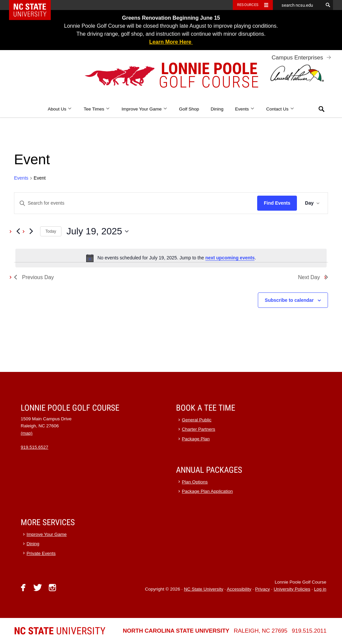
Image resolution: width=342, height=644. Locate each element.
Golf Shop (189, 109)
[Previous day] (18, 231)
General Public (197, 420)
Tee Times (97, 109)
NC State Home (34, 5)
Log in (320, 589)
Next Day (313, 277)
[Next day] (31, 231)
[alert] (171, 258)
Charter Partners (199, 429)
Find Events (277, 203)
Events (245, 109)
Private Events (41, 553)
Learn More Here (171, 42)
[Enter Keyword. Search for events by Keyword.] (136, 203)
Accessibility (239, 589)
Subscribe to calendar (289, 300)
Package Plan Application (207, 491)
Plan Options (195, 482)
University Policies (292, 589)
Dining (217, 109)
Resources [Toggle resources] (248, 5)
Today (51, 231)
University (60, 631)
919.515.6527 (35, 447)
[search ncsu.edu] (298, 5)
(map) (27, 433)
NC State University (204, 589)
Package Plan (196, 439)
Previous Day (34, 277)
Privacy (263, 589)
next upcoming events (230, 258)
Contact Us (280, 109)
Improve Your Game (144, 109)
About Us (60, 109)
